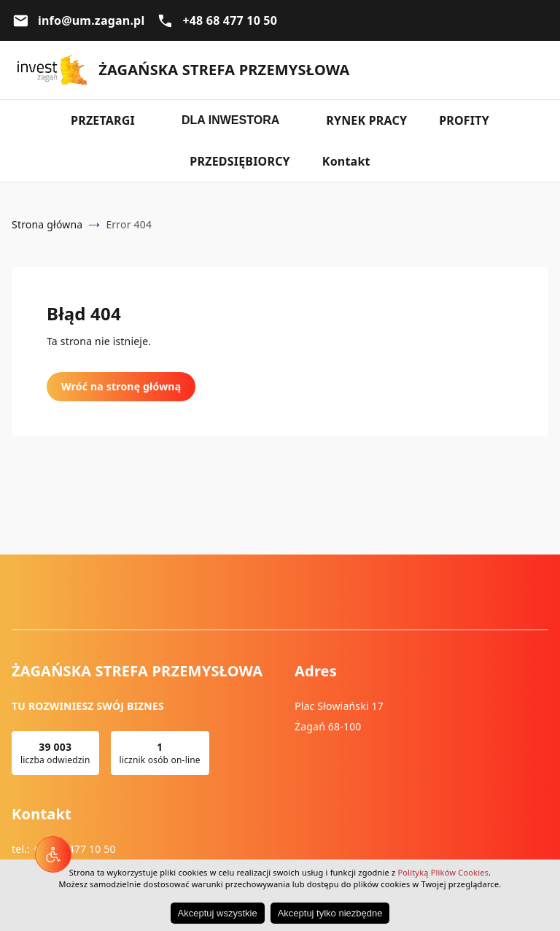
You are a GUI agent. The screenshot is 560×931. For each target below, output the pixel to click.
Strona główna (47, 224)
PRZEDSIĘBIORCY (240, 161)
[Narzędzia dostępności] (53, 854)
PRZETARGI (103, 120)
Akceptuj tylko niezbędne (330, 913)
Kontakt (346, 161)
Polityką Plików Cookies (443, 872)
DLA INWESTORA (230, 120)
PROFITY (464, 120)
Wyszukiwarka (537, 70)
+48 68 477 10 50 (230, 20)
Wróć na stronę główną (121, 386)
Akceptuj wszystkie (218, 913)
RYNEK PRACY (366, 120)
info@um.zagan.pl (91, 20)
